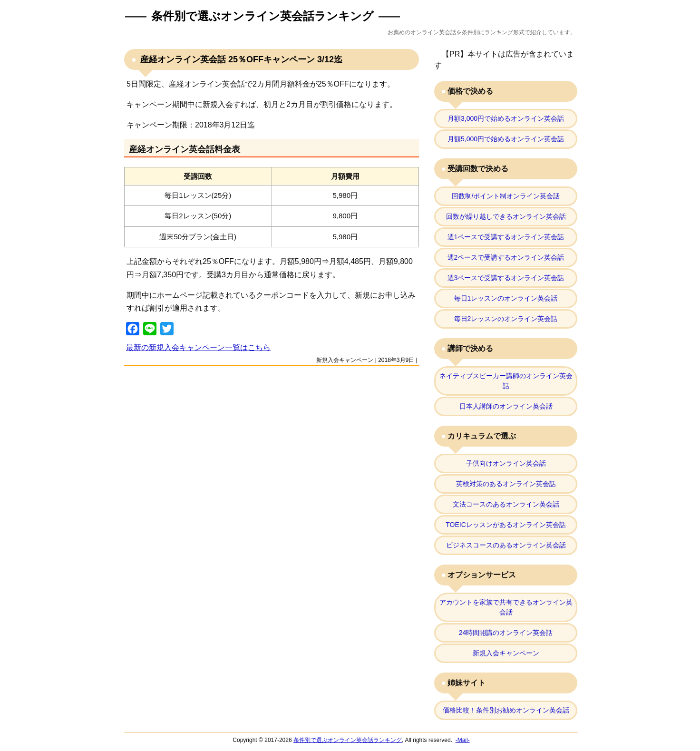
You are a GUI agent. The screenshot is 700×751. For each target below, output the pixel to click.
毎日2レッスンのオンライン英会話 (506, 319)
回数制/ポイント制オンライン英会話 (506, 196)
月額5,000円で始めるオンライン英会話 (506, 139)
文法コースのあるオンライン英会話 (506, 504)
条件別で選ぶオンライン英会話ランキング (262, 16)
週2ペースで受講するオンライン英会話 (506, 257)
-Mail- (463, 740)
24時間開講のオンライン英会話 (506, 633)
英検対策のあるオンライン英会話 (506, 484)
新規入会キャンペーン (345, 360)
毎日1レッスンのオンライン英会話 (506, 298)
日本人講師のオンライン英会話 (506, 406)
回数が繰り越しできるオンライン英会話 (506, 216)
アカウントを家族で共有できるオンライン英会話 (506, 607)
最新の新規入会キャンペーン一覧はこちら (198, 347)
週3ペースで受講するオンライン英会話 (506, 278)
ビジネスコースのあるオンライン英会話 (506, 545)
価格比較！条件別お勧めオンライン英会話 (506, 710)
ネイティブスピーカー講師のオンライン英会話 (506, 381)
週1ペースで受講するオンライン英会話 (506, 237)
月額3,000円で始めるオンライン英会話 (506, 118)
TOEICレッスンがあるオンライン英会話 (506, 525)
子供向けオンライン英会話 (506, 463)
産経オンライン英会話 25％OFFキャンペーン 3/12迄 (240, 59)
